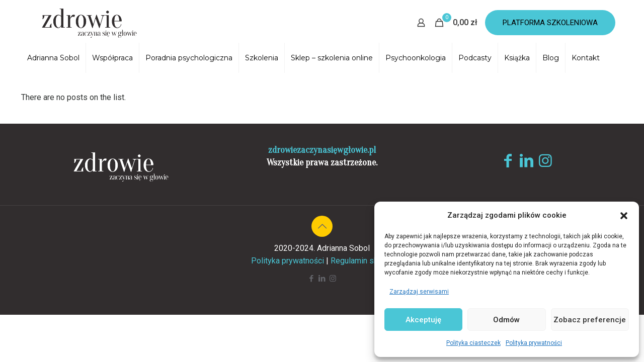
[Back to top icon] (322, 226)
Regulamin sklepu (362, 261)
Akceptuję (423, 320)
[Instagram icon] (333, 279)
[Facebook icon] (312, 279)
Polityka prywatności (534, 343)
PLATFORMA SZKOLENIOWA (550, 23)
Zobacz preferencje (590, 320)
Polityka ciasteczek (473, 343)
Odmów (506, 320)
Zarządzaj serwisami (419, 292)
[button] (624, 216)
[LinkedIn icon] (322, 279)
